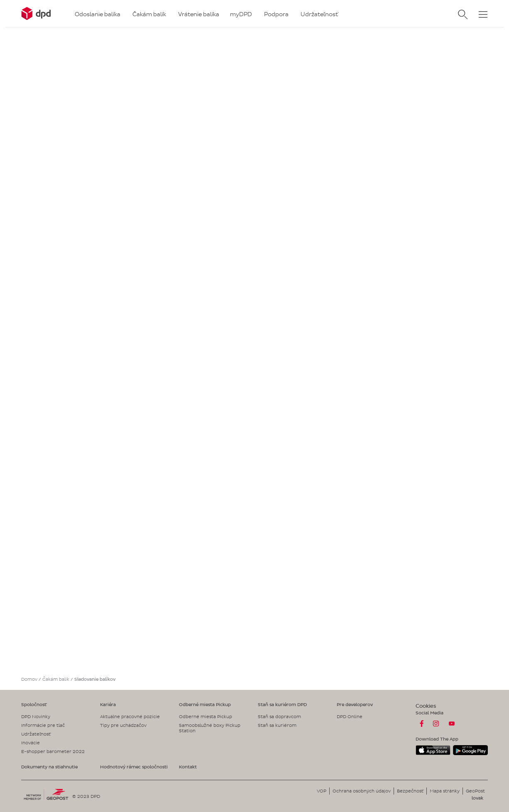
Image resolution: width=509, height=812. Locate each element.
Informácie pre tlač (43, 725)
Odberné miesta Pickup (205, 704)
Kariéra (108, 704)
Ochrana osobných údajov (362, 791)
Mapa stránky (445, 791)
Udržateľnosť (36, 734)
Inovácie (31, 743)
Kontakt (188, 767)
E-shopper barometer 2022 (53, 751)
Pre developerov (355, 704)
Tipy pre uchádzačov (123, 725)
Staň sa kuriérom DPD (282, 704)
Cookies (426, 706)
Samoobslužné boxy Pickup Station (210, 728)
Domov (29, 679)
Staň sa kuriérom (277, 725)
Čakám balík (56, 679)
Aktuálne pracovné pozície (130, 716)
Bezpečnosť (410, 791)
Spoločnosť (34, 704)
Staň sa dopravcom (279, 716)
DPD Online (350, 716)
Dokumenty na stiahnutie (49, 767)
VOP (322, 791)
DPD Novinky (36, 716)
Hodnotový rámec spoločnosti (134, 767)
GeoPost (475, 791)
